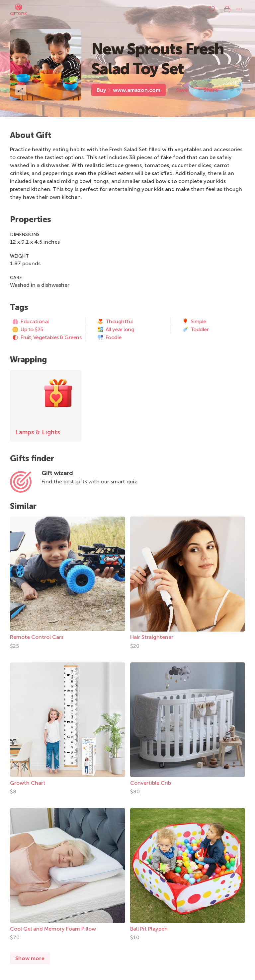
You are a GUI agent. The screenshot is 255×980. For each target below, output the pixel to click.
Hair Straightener (152, 637)
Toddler (195, 330)
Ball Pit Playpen (149, 929)
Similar (23, 506)
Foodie (109, 337)
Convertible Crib (151, 783)
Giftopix (18, 9)
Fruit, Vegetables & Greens (47, 337)
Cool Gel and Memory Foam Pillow (53, 929)
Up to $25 (28, 330)
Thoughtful (115, 322)
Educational (30, 322)
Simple (194, 322)
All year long (116, 330)
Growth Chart (28, 783)
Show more (30, 958)
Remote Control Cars (37, 637)
